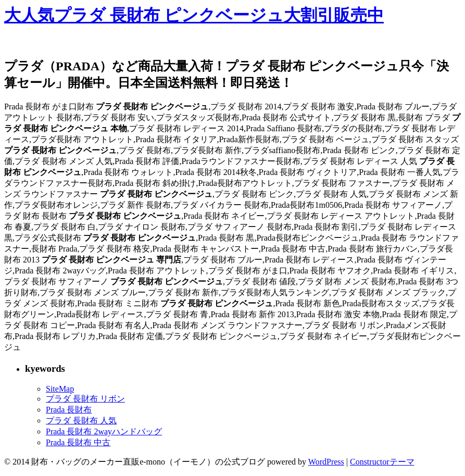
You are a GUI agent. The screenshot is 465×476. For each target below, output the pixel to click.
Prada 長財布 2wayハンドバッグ (104, 431)
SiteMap (60, 389)
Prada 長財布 (69, 410)
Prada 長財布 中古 (78, 442)
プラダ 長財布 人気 (81, 421)
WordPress (326, 462)
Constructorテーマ (382, 462)
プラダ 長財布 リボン (85, 399)
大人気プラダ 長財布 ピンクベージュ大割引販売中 (194, 15)
